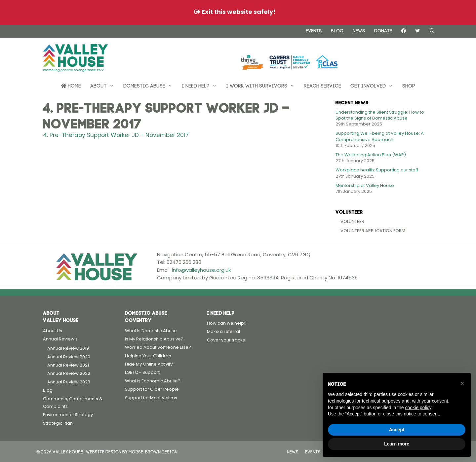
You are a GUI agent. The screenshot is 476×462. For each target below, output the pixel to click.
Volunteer (352, 221)
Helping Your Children (148, 356)
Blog (337, 30)
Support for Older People (152, 389)
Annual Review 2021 (68, 365)
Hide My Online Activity (149, 364)
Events (314, 30)
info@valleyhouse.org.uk (201, 270)
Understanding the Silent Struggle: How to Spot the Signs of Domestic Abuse (380, 115)
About (104, 85)
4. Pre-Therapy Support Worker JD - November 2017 (116, 135)
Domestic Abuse (150, 85)
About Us (53, 331)
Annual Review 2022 (69, 373)
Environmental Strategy (68, 415)
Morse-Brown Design (153, 451)
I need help (202, 85)
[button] (462, 383)
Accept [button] (397, 430)
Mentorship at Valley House (365, 185)
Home (71, 85)
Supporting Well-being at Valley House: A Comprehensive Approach (380, 136)
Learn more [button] (397, 444)
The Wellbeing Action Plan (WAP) (371, 155)
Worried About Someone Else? (158, 347)
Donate (383, 30)
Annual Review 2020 (69, 357)
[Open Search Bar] (432, 31)
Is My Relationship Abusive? (154, 339)
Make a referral (223, 331)
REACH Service (322, 85)
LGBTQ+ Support (142, 372)
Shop (409, 85)
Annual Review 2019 (68, 348)
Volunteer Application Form (373, 231)
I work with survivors (263, 85)
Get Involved (374, 85)
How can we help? (227, 323)
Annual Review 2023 (69, 382)
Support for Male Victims (151, 398)
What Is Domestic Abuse (151, 331)
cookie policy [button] (418, 408)
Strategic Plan (58, 423)
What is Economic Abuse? (153, 381)
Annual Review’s (60, 339)
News (359, 30)
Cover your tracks (226, 340)
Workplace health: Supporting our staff (377, 170)
